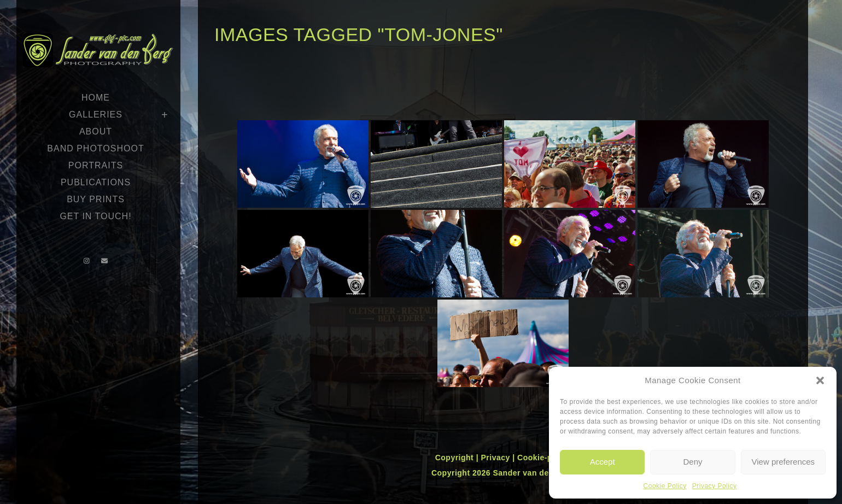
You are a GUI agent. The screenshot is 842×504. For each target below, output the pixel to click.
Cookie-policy (544, 458)
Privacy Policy (715, 486)
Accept (603, 462)
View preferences (783, 462)
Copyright (456, 458)
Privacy (496, 458)
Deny (692, 462)
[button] (820, 380)
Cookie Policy (665, 486)
